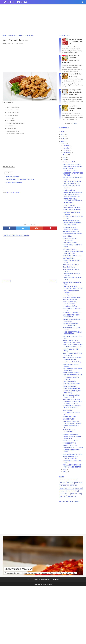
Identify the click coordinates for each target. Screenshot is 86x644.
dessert (62, 488)
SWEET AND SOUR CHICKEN (72, 164)
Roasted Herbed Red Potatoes (72, 234)
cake (61, 483)
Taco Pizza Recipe (68, 258)
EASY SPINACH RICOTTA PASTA (73, 448)
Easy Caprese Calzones (70, 243)
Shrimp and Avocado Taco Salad (72, 454)
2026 (63, 132)
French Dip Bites (68, 295)
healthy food (71, 491)
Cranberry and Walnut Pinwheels (73, 192)
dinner (77, 488)
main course (63, 494)
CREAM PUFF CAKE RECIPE (71, 389)
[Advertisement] (43, 20)
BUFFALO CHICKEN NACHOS (72, 210)
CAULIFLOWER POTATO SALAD (72, 375)
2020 (63, 141)
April (65, 472)
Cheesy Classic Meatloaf (18, 569)
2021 (63, 139)
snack (62, 497)
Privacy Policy (45, 580)
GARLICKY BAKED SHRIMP (71, 384)
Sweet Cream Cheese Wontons (72, 166)
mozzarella (75, 494)
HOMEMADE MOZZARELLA (71, 399)
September (67, 153)
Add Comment (19, 44)
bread (73, 480)
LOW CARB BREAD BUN (70, 300)
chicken (77, 483)
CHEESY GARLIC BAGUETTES (72, 256)
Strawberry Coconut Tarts (70, 434)
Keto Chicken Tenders (13, 192)
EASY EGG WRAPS (68, 419)
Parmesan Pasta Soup (13, 177)
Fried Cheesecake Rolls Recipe (72, 362)
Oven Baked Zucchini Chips (71, 232)
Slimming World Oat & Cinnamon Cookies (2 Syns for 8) (75, 92)
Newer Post (7, 281)
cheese (69, 483)
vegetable (71, 497)
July (64, 157)
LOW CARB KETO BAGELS (71, 265)
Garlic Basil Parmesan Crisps (72, 297)
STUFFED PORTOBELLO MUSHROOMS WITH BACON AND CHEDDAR (72, 201)
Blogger (75, 124)
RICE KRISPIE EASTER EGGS (72, 313)
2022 (63, 137)
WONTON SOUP (68, 410)
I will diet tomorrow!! (15, 2)
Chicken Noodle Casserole (14, 182)
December (66, 146)
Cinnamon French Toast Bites (72, 207)
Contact (36, 580)
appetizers (63, 480)
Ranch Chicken (67, 236)
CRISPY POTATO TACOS (70, 441)
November (66, 148)
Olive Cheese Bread (69, 190)
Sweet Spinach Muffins (70, 306)
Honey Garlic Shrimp (69, 267)
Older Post (53, 281)
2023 (63, 134)
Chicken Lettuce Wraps (70, 445)
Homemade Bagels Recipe (71, 221)
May (65, 469)
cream (72, 486)
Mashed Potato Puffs (69, 417)
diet (70, 488)
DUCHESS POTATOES (69, 443)
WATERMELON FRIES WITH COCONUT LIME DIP (76, 42)
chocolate (63, 486)
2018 (63, 143)
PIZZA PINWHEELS (69, 205)
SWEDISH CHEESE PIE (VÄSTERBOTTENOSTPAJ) (20, 179)
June (65, 160)
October (66, 150)
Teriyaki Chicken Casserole (71, 373)
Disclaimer (56, 580)
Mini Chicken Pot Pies (69, 249)
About (29, 580)
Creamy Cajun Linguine (70, 386)
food (61, 491)
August (65, 155)
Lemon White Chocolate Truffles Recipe (75, 108)
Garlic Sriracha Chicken (70, 162)
